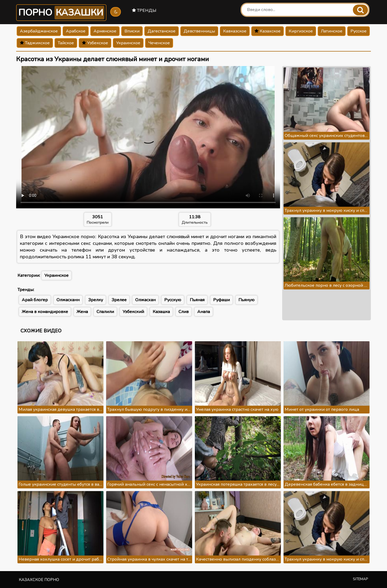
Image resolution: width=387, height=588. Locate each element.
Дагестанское (162, 31)
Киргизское (301, 31)
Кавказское (235, 31)
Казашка (161, 312)
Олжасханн (68, 300)
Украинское (128, 43)
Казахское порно (39, 580)
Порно (61, 13)
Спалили (105, 312)
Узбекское (95, 43)
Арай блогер (35, 300)
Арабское (76, 31)
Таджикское (35, 43)
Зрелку (96, 300)
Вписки (132, 31)
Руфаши (221, 300)
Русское (359, 31)
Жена (82, 312)
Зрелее (119, 300)
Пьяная (197, 300)
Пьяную (246, 300)
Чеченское (159, 43)
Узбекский (133, 312)
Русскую (173, 300)
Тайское (66, 43)
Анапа (204, 312)
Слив (184, 312)
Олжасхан (145, 300)
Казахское (268, 31)
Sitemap (361, 579)
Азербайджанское (39, 31)
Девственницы (199, 31)
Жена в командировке (45, 312)
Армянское (105, 31)
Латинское (332, 31)
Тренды (144, 10)
